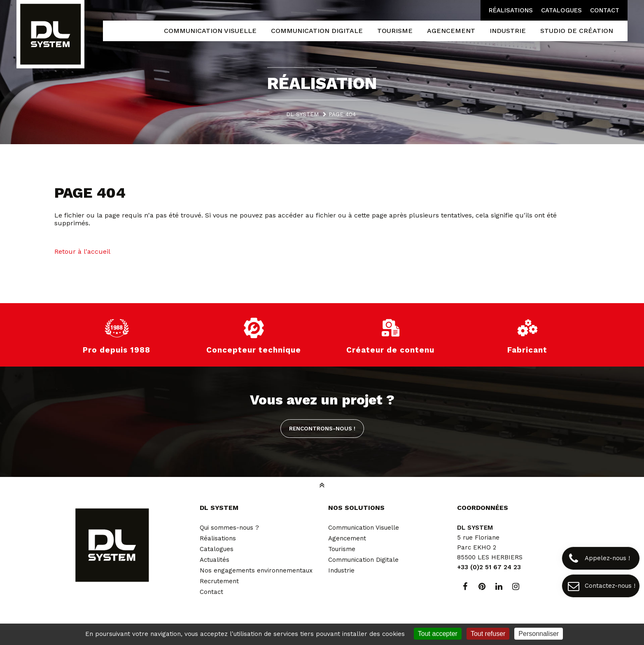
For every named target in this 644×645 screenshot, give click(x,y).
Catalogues (561, 10)
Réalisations (511, 10)
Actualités (215, 560)
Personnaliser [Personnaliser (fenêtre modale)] (539, 634)
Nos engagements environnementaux (256, 570)
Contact (605, 10)
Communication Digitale (363, 560)
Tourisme (342, 549)
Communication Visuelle (364, 528)
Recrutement (219, 581)
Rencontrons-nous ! (322, 428)
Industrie (341, 570)
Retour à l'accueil (82, 251)
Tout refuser (488, 634)
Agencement (347, 538)
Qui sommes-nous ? (229, 528)
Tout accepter (438, 634)
